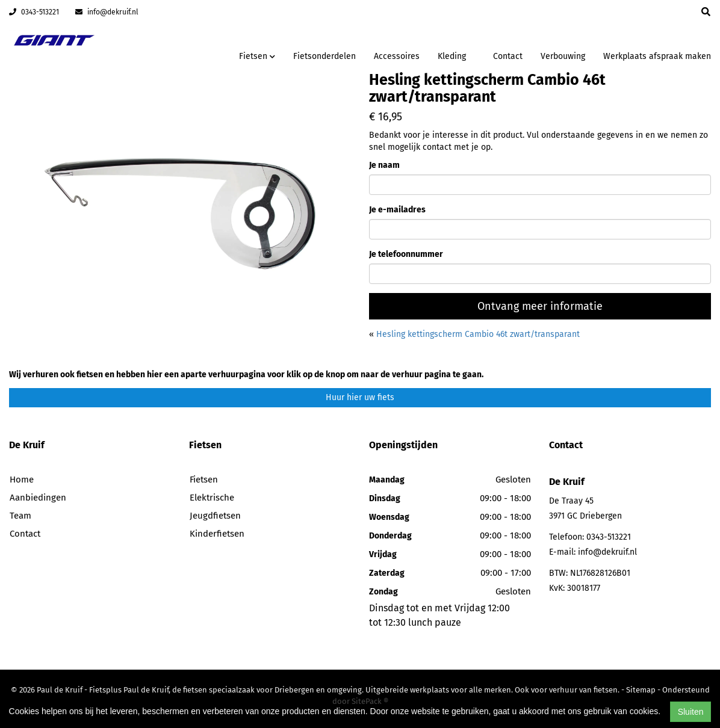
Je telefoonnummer (406, 254)
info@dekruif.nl (107, 12)
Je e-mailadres (397, 210)
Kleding (452, 56)
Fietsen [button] (257, 56)
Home (22, 480)
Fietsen (204, 480)
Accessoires (397, 56)
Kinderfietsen (217, 534)
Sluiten (691, 712)
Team (20, 516)
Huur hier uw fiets (360, 397)
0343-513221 (34, 12)
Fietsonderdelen (324, 56)
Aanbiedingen (38, 498)
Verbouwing (563, 56)
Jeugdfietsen (215, 516)
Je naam (384, 165)
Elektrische (212, 498)
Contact (508, 56)
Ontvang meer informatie (540, 306)
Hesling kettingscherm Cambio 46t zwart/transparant (478, 334)
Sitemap (641, 690)
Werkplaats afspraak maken (657, 56)
